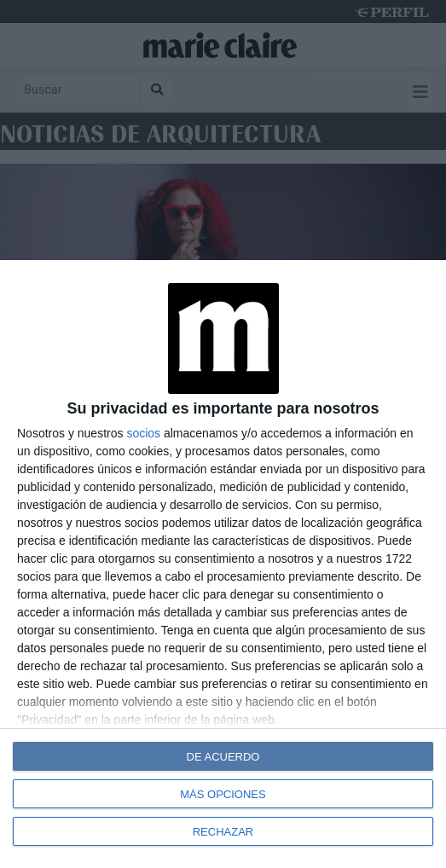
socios (143, 433)
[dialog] (223, 564)
